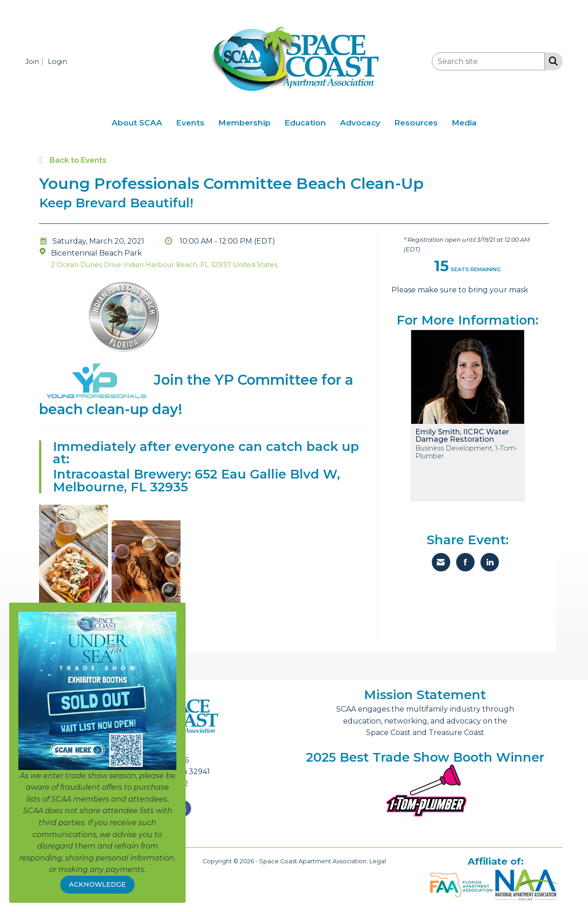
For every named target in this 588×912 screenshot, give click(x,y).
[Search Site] (551, 61)
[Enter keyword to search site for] (488, 61)
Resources (416, 123)
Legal (378, 861)
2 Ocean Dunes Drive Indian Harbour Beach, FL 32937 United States (164, 265)
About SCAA (137, 123)
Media (464, 123)
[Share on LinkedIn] (490, 562)
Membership (244, 123)
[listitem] (36, 61)
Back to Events (73, 160)
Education (305, 123)
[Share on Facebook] (465, 562)
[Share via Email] (441, 562)
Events (190, 123)
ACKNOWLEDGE (97, 884)
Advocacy (360, 123)
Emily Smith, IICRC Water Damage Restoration (462, 436)
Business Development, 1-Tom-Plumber (466, 452)
